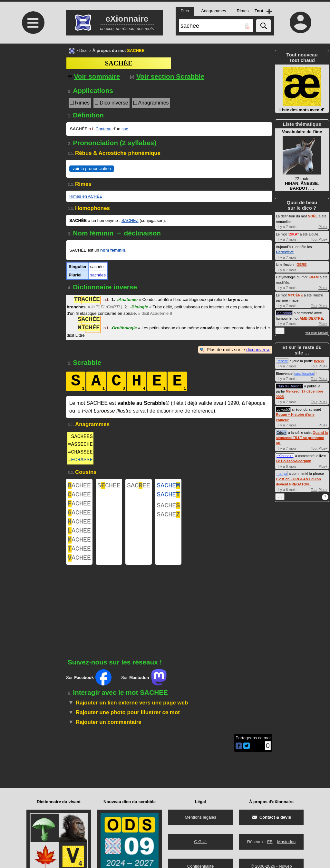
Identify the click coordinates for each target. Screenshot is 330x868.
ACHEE (79, 486)
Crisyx (281, 433)
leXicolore (284, 313)
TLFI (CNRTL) (109, 307)
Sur (89, 689)
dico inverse (258, 350)
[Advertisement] (32, 98)
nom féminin (113, 250)
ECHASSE (82, 460)
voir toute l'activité (317, 333)
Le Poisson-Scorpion (294, 461)
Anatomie (127, 300)
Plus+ (323, 227)
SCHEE (109, 486)
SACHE (168, 486)
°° (293, 234)
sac (125, 129)
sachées (98, 275)
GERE (301, 264)
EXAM (314, 277)
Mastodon (286, 842)
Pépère (282, 361)
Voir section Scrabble (167, 76)
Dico (83, 50)
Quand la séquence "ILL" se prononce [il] (302, 438)
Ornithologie (124, 329)
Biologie (139, 307)
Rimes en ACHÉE (86, 196)
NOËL (313, 216)
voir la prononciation (92, 169)
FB (270, 842)
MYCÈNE (295, 295)
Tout (314, 239)
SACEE (139, 486)
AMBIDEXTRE (311, 318)
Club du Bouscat (290, 386)
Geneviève (285, 252)
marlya (282, 474)
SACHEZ (130, 220)
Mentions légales (200, 817)
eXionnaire (285, 456)
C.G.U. (200, 842)
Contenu (104, 129)
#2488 (319, 361)
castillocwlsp (304, 374)
